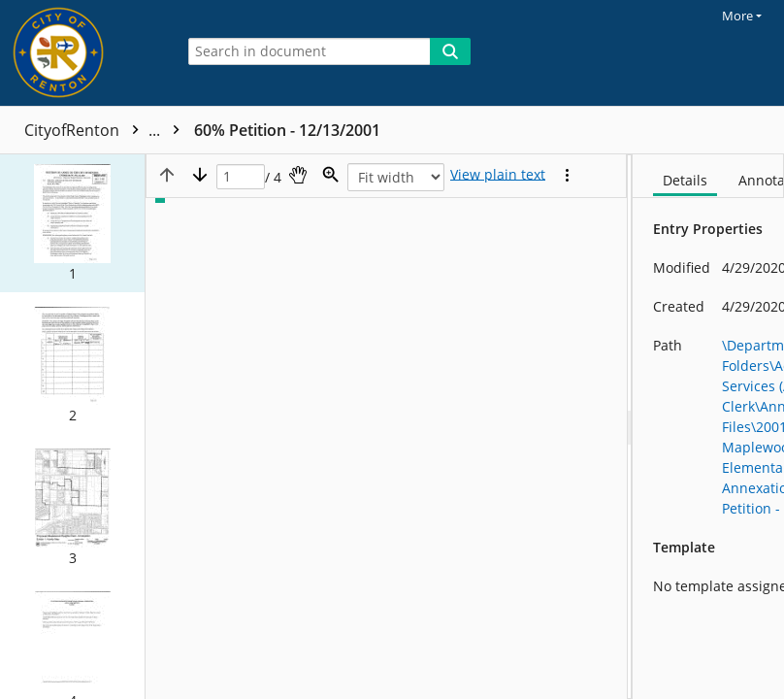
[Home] (82, 53)
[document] (708, 427)
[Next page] (200, 175)
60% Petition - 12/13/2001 (287, 130)
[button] (72, 223)
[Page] (241, 177)
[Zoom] (331, 175)
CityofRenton (107, 130)
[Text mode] (498, 175)
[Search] (450, 51)
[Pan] (298, 175)
